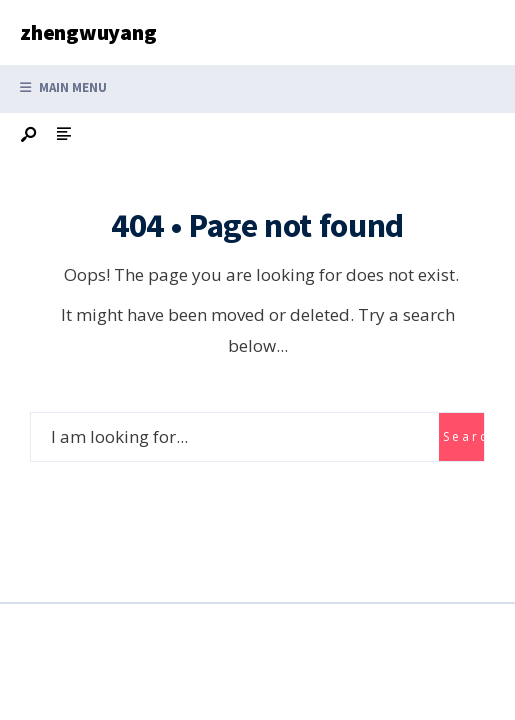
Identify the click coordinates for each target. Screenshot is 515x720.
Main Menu (63, 87)
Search (463, 436)
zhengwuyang (88, 32)
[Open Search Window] (30, 135)
